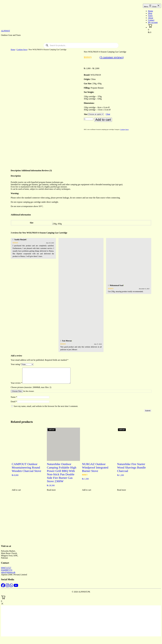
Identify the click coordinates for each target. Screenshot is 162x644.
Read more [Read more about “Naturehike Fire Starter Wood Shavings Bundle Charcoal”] (122, 490)
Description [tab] (16, 168)
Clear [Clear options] (108, 114)
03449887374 (7, 571)
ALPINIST (6, 31)
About (150, 18)
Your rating (16, 362)
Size (86, 114)
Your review (17, 383)
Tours (150, 16)
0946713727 (6, 568)
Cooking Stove (22, 50)
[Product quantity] (89, 119)
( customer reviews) (112, 57)
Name (14, 398)
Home (150, 11)
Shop (150, 13)
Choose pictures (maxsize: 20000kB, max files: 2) (31, 388)
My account (153, 22)
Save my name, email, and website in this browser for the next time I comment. (46, 407)
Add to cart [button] (16, 490)
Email (14, 402)
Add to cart (103, 120)
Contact (151, 20)
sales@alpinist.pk (8, 573)
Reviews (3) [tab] (47, 168)
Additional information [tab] (31, 168)
